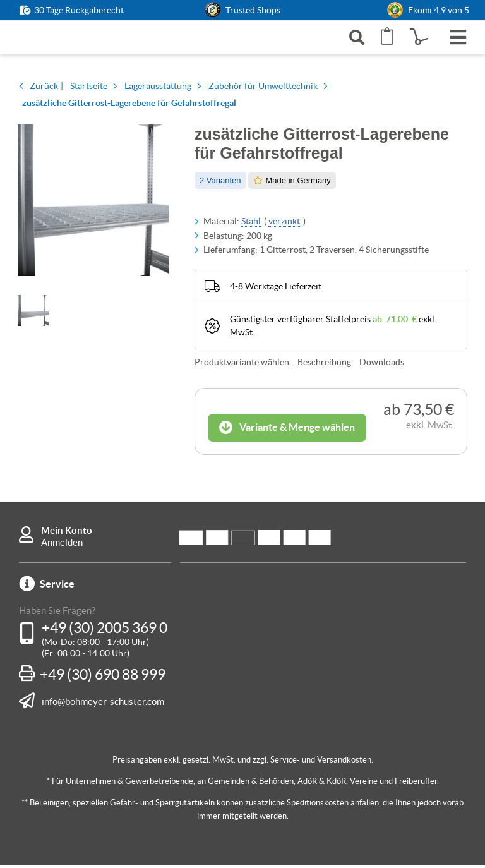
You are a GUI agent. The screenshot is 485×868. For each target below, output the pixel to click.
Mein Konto (67, 533)
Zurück (44, 89)
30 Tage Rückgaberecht (79, 10)
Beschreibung (324, 365)
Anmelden (62, 545)
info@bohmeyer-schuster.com (103, 704)
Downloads (382, 365)
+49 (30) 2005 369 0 (105, 630)
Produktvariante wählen (242, 365)
